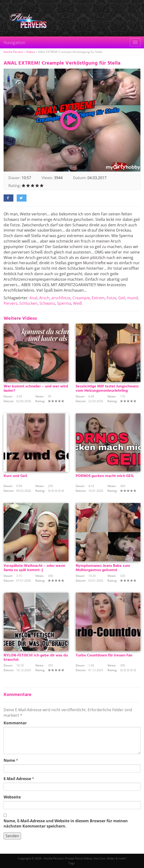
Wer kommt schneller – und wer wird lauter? (36, 389)
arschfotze (61, 298)
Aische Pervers (13, 52)
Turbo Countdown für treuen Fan (104, 655)
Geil (122, 298)
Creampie (81, 298)
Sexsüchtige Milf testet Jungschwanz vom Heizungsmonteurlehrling (107, 389)
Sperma (64, 303)
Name (9, 760)
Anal (33, 298)
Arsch (44, 298)
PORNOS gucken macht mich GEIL (105, 476)
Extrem (98, 298)
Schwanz (47, 303)
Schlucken (28, 303)
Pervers (11, 303)
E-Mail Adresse (17, 779)
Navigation (14, 42)
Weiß (78, 303)
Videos (31, 52)
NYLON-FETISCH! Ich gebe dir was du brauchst (36, 658)
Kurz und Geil (15, 476)
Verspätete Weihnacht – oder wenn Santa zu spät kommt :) (34, 568)
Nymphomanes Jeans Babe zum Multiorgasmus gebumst (103, 568)
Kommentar (15, 723)
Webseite (12, 797)
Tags (72, 863)
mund (132, 298)
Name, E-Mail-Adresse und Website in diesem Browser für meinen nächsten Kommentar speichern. (66, 824)
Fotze (111, 298)
